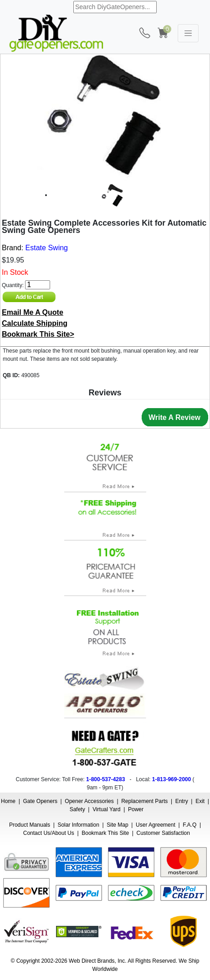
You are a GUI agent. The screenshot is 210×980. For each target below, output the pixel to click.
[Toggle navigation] (188, 33)
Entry (182, 801)
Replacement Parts (144, 801)
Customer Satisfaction (163, 833)
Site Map (117, 825)
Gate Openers (40, 801)
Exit (200, 801)
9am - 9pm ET (104, 788)
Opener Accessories (89, 801)
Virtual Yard (106, 809)
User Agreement (156, 825)
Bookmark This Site (105, 833)
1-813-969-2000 (172, 779)
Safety (77, 809)
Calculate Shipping (35, 323)
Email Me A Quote (33, 312)
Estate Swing (47, 248)
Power (136, 809)
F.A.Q (190, 825)
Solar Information (78, 825)
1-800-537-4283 (105, 779)
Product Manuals (30, 825)
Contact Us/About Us (49, 833)
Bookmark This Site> (38, 334)
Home (8, 801)
